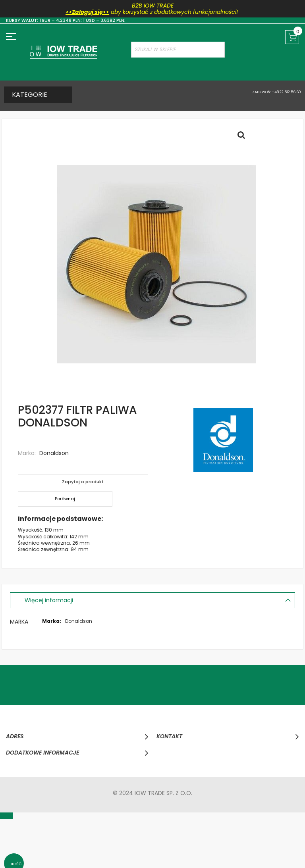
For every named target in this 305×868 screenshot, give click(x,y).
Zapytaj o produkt (84, 481)
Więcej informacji (50, 600)
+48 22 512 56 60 (286, 92)
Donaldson (54, 453)
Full (243, 137)
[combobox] (178, 50)
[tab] (152, 600)
